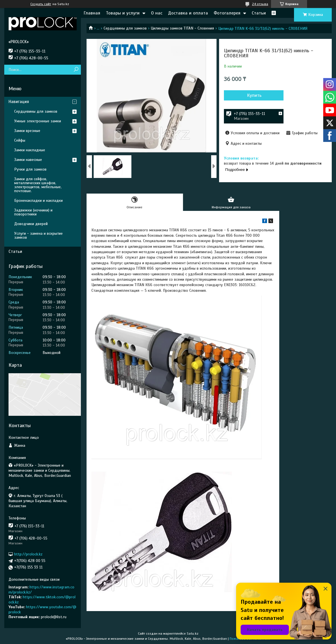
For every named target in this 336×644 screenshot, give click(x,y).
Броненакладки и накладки (38, 201)
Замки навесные (28, 160)
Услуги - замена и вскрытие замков (38, 235)
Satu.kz (193, 633)
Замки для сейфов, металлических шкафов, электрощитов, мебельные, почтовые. (38, 185)
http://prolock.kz (28, 554)
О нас (157, 13)
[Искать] (76, 70)
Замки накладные (30, 150)
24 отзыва (260, 4)
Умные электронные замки (38, 121)
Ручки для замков (30, 169)
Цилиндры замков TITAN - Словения (182, 28)
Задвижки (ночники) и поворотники (33, 212)
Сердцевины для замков (125, 28)
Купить (254, 95)
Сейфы (20, 140)
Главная (92, 13)
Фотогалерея (227, 13)
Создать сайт (41, 4)
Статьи (259, 13)
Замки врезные (27, 131)
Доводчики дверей (31, 224)
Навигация (19, 102)
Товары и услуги (123, 13)
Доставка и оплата (188, 13)
